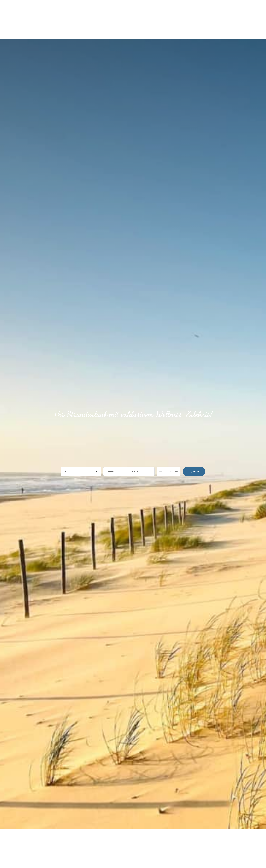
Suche (194, 471)
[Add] (176, 471)
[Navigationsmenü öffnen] (253, 10)
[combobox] (81, 471)
